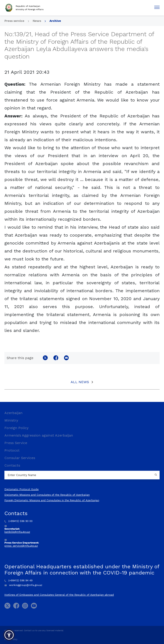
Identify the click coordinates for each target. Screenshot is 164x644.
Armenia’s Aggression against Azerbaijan (39, 435)
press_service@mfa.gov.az (21, 546)
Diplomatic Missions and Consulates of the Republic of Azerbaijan (47, 495)
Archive (55, 21)
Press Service (16, 443)
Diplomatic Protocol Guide (22, 489)
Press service (14, 21)
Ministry (11, 420)
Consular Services (20, 458)
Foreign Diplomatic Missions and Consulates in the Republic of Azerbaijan (52, 500)
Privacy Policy (11, 639)
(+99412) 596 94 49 (18, 580)
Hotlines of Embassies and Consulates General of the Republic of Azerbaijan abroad (59, 595)
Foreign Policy (16, 428)
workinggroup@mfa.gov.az (23, 585)
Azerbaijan (13, 413)
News (37, 21)
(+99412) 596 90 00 (18, 521)
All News (80, 382)
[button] (9, 635)
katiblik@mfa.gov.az (17, 532)
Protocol (12, 450)
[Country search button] (156, 475)
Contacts (12, 465)
